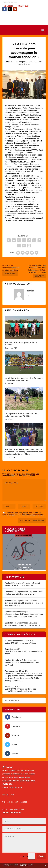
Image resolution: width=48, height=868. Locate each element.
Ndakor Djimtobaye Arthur (16, 660)
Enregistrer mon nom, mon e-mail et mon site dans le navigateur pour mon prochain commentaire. (23, 514)
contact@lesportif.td (16, 809)
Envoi (41, 856)
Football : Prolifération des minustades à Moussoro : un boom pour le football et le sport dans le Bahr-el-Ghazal (24, 452)
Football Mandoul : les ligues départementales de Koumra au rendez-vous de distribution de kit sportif (24, 614)
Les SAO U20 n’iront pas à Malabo (22, 643)
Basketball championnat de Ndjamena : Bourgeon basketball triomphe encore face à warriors (24, 603)
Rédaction (18, 62)
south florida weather (14, 641)
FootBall (38, 62)
